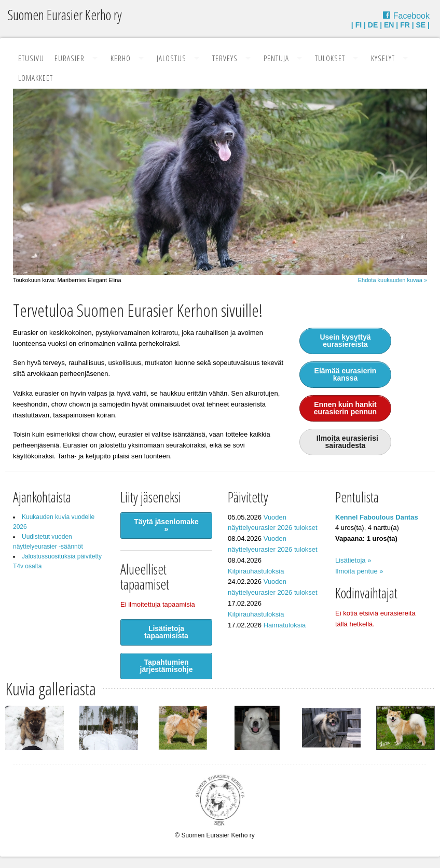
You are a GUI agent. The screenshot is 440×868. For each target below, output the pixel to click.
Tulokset (330, 58)
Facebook (411, 16)
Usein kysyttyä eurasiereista (345, 341)
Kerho (121, 58)
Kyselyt (383, 58)
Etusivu (31, 58)
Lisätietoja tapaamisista (166, 632)
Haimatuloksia (285, 625)
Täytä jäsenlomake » (166, 525)
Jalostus (171, 58)
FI (359, 25)
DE (373, 25)
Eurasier (70, 58)
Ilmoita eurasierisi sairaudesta (345, 442)
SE (421, 25)
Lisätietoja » (353, 560)
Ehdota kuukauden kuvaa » (393, 280)
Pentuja (276, 58)
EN (389, 25)
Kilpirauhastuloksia (256, 571)
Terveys (225, 58)
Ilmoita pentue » (359, 571)
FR (405, 25)
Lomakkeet (36, 78)
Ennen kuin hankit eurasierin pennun (345, 408)
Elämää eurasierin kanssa (346, 374)
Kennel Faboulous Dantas (377, 517)
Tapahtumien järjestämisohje (167, 666)
